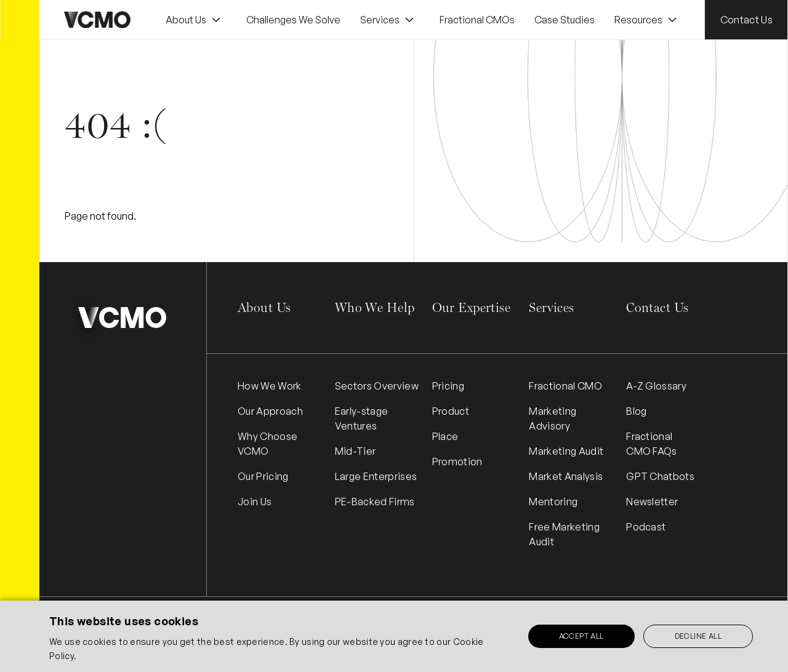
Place (445, 436)
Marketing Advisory (553, 418)
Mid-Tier (356, 451)
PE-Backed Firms (375, 502)
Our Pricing (263, 476)
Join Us (255, 502)
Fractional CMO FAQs (652, 444)
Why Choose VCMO (267, 444)
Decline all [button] (698, 636)
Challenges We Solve (293, 20)
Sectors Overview (377, 386)
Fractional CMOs (477, 20)
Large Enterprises (376, 476)
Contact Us (746, 20)
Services (551, 307)
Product (451, 411)
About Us (264, 307)
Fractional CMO (565, 386)
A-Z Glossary (656, 386)
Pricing (448, 386)
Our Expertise (471, 307)
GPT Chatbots (660, 476)
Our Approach (270, 411)
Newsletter (652, 502)
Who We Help (375, 307)
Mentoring (553, 502)
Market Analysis (566, 476)
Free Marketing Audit (564, 534)
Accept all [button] (581, 636)
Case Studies (565, 20)
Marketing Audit (566, 451)
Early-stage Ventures (362, 418)
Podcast (646, 527)
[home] (97, 19)
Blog (636, 411)
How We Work (270, 386)
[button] (195, 20)
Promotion (457, 462)
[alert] (394, 636)
